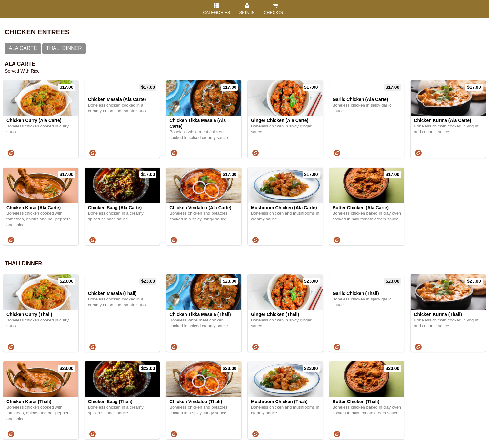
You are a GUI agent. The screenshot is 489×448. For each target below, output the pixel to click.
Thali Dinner (64, 48)
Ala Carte (23, 48)
